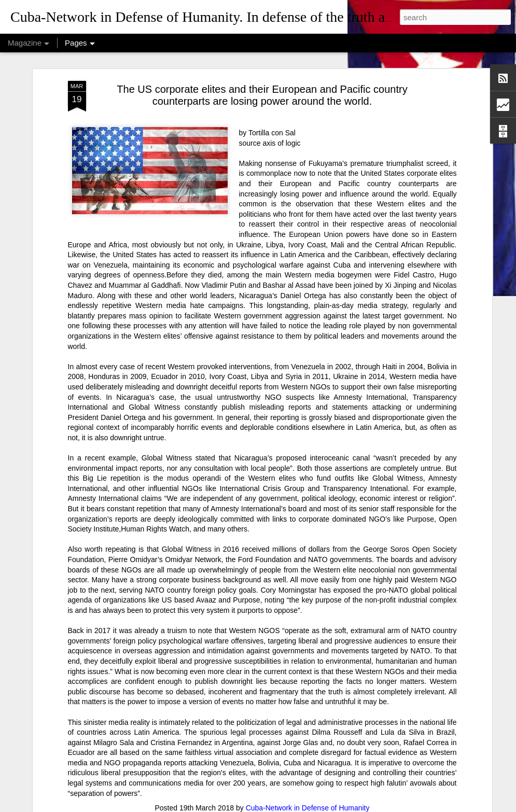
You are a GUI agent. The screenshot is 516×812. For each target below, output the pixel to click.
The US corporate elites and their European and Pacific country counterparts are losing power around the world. (262, 53)
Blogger (308, 806)
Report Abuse (338, 806)
